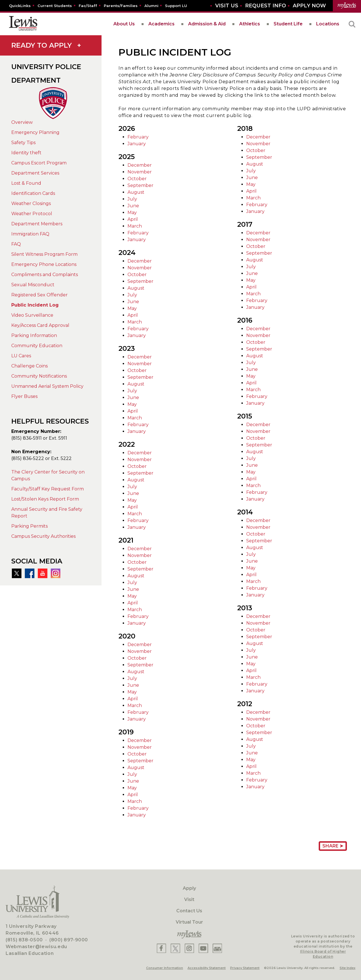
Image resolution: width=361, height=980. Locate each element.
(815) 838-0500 (24, 940)
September (140, 185)
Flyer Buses (24, 396)
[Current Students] (55, 5)
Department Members (37, 224)
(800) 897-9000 (69, 940)
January (137, 144)
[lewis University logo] (23, 24)
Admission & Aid (207, 24)
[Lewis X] (175, 948)
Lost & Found (26, 183)
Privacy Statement (245, 968)
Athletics (250, 24)
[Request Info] (266, 6)
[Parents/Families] (121, 5)
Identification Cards (33, 193)
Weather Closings (31, 203)
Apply (189, 888)
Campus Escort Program (39, 163)
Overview (22, 122)
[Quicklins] (20, 5)
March (135, 226)
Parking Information (34, 335)
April (133, 219)
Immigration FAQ (30, 234)
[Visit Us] (227, 6)
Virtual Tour (189, 922)
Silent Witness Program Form (44, 254)
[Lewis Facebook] (161, 948)
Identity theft (26, 153)
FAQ (16, 244)
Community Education (37, 346)
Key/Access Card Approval (40, 325)
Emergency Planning (35, 132)
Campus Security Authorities (43, 536)
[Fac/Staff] (88, 5)
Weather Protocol (32, 214)
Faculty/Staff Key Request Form (48, 489)
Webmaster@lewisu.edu (36, 947)
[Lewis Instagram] (189, 948)
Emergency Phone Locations (44, 264)
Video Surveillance (32, 315)
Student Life (288, 24)
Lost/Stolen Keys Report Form (45, 499)
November (140, 172)
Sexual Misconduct (33, 285)
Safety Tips (23, 143)
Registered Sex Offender (39, 295)
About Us (124, 24)
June (133, 206)
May (132, 212)
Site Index (347, 968)
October (137, 179)
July (132, 199)
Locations (328, 24)
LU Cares (21, 356)
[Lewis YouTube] (203, 948)
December (140, 165)
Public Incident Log (35, 305)
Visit (189, 899)
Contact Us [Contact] (189, 911)
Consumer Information (165, 968)
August (136, 192)
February (138, 137)
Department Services (35, 173)
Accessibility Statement (207, 968)
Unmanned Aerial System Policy (47, 386)
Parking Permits (29, 526)
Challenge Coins (29, 366)
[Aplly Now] (309, 6)
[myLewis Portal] (347, 6)
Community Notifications (39, 376)
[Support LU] (176, 5)
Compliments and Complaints (45, 275)
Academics (161, 24)
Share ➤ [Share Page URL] (333, 846)
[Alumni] (151, 5)
